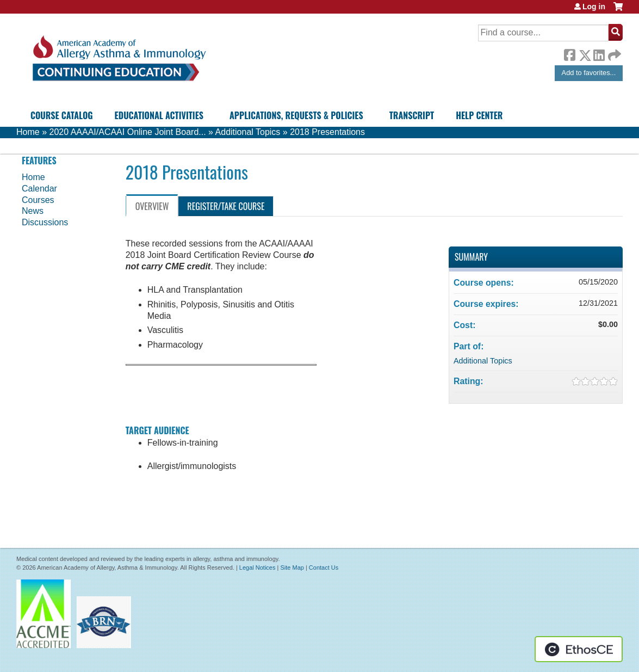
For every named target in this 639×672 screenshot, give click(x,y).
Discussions (45, 222)
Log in (594, 7)
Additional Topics (248, 132)
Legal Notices (258, 568)
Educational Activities (159, 115)
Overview (152, 206)
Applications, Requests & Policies (296, 115)
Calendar (39, 189)
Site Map (292, 568)
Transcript (412, 115)
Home (28, 132)
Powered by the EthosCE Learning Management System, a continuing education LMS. (579, 649)
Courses (38, 200)
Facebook (569, 53)
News (33, 211)
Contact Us (324, 568)
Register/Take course (226, 206)
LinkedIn (599, 53)
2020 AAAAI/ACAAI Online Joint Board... (127, 132)
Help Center (479, 115)
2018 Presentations (327, 132)
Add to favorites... (589, 73)
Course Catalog (62, 115)
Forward (613, 53)
